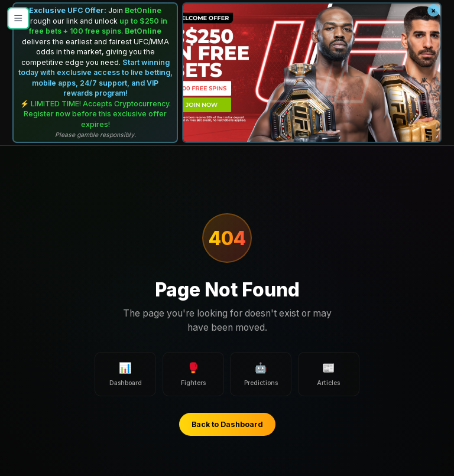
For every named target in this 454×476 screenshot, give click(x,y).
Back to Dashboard (227, 424)
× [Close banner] (433, 10)
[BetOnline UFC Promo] (312, 73)
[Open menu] (18, 18)
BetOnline (143, 10)
